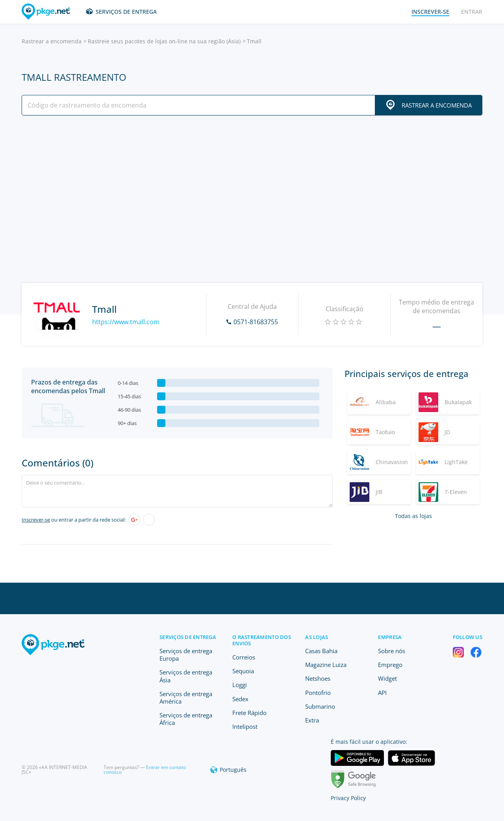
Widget (387, 678)
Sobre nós (392, 651)
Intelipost (245, 726)
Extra (312, 720)
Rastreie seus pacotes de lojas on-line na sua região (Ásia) (164, 41)
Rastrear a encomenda (52, 41)
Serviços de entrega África (186, 719)
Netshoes (318, 678)
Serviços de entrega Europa (186, 655)
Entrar (472, 12)
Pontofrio (318, 693)
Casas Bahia (321, 651)
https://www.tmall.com (126, 322)
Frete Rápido (249, 713)
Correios (244, 657)
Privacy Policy (348, 798)
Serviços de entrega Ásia (186, 676)
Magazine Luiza (326, 665)
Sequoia (243, 671)
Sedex (240, 699)
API (382, 693)
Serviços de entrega (126, 12)
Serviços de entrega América (186, 697)
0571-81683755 (256, 322)
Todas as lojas (413, 516)
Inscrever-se (36, 520)
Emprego (390, 665)
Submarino (320, 706)
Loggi (240, 685)
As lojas (317, 637)
